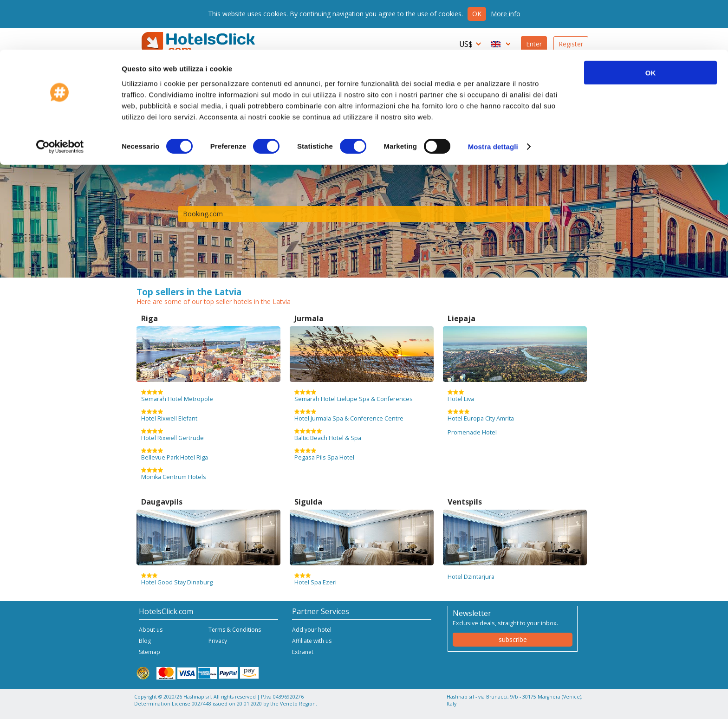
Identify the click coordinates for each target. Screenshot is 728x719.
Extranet (303, 652)
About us (151, 630)
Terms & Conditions (235, 630)
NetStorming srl (553, 709)
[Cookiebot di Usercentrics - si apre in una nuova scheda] (60, 97)
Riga (149, 318)
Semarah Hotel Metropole (177, 396)
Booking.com (203, 214)
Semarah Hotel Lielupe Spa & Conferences (354, 396)
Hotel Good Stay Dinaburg (177, 579)
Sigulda (308, 502)
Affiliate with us (312, 641)
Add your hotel (312, 630)
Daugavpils (162, 502)
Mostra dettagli (493, 97)
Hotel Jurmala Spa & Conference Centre (349, 415)
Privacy (218, 641)
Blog (145, 641)
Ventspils (465, 502)
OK (651, 23)
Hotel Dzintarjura (471, 577)
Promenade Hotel (472, 432)
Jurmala (309, 318)
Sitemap (149, 652)
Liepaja (461, 318)
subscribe (513, 639)
